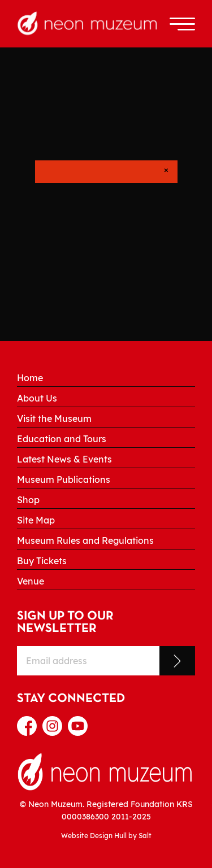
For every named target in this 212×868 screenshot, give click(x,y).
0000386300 (85, 816)
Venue (31, 581)
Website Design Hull (94, 836)
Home (30, 378)
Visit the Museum (54, 418)
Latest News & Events (64, 459)
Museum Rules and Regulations (85, 540)
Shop (28, 500)
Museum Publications (64, 479)
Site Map (36, 520)
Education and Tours (62, 439)
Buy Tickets (42, 561)
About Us (37, 398)
